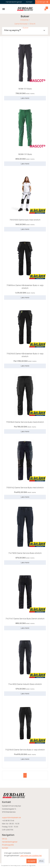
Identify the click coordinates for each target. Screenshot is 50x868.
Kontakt (5, 848)
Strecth (32, 24)
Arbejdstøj (24, 20)
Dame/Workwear (21, 24)
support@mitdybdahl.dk (11, 817)
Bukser (26, 28)
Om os (4, 839)
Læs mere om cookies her (31, 855)
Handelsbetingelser (10, 842)
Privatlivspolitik (8, 845)
